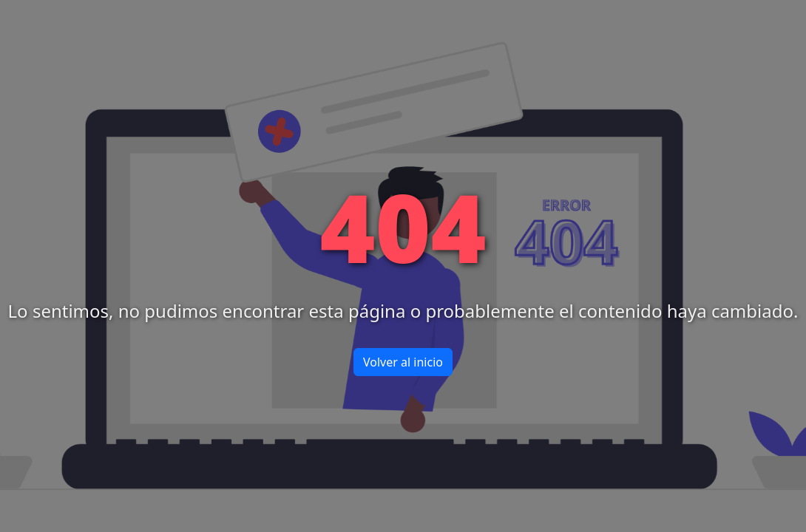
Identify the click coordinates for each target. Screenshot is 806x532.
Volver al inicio (403, 362)
